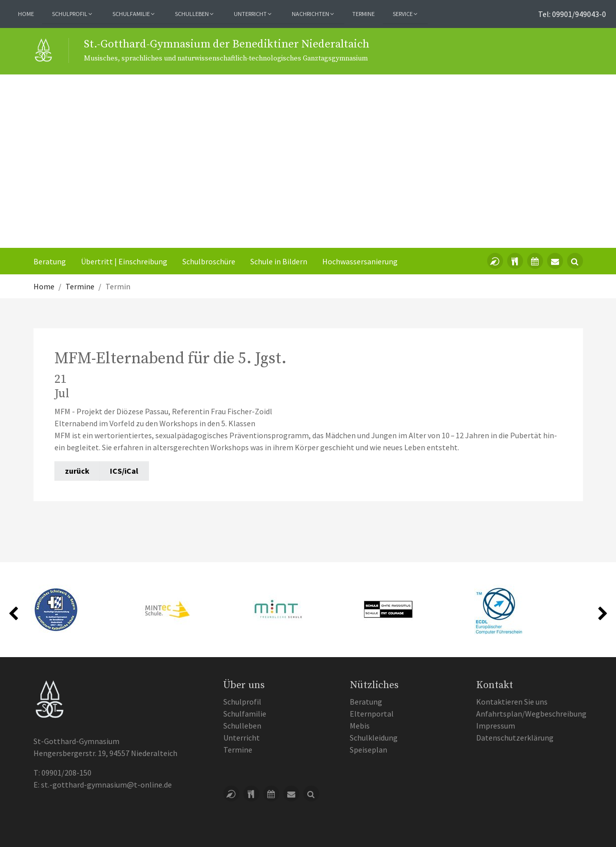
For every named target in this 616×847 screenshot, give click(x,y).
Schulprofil (242, 702)
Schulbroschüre (209, 261)
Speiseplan (368, 750)
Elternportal (372, 714)
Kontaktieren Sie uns (512, 702)
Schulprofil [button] (72, 14)
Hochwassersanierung (360, 261)
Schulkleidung (374, 738)
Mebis (360, 726)
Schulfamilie (245, 714)
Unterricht (242, 738)
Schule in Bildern (279, 261)
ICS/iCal (124, 471)
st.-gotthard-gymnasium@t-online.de (106, 785)
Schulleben (242, 726)
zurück (77, 471)
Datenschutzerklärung (515, 738)
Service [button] (405, 14)
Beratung (50, 261)
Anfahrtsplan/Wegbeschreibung (531, 714)
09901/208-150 (66, 773)
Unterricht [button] (253, 14)
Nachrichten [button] (313, 14)
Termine (363, 14)
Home (26, 14)
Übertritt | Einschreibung (124, 261)
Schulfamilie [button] (134, 14)
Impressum (496, 726)
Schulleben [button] (194, 14)
